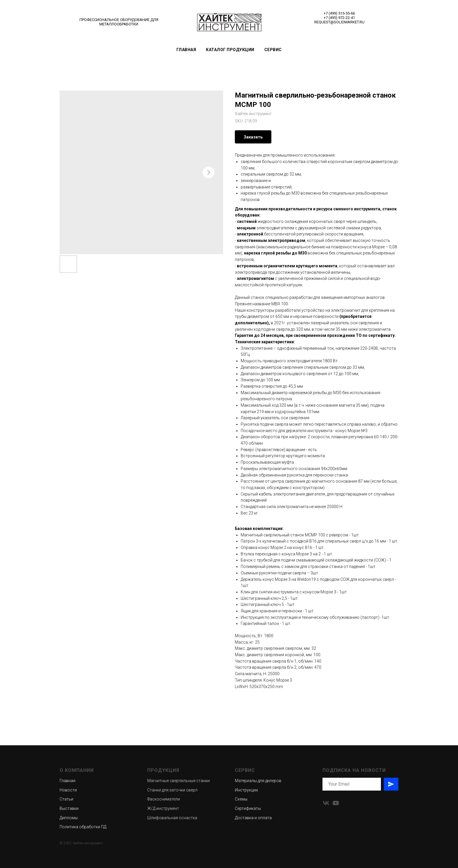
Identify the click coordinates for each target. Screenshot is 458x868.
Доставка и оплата (253, 818)
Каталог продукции (230, 50)
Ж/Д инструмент (163, 808)
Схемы (241, 799)
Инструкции (246, 790)
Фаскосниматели (164, 799)
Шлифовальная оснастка (172, 818)
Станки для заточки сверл (172, 790)
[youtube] (336, 803)
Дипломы (69, 818)
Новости (68, 790)
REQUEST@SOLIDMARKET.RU (339, 22)
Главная (186, 50)
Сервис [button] (273, 50)
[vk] (326, 803)
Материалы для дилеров (258, 781)
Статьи (66, 799)
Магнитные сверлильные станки (178, 781)
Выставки (69, 808)
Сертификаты (248, 808)
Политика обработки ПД (83, 827)
